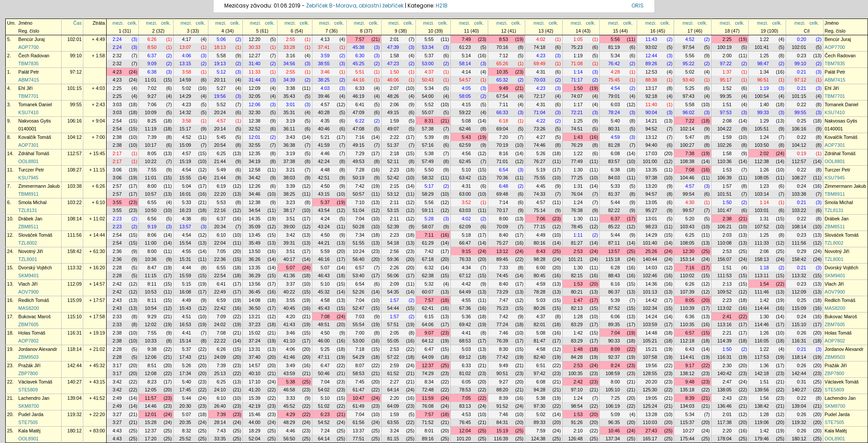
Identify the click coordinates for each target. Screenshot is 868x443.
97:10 (577, 390)
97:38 (651, 178)
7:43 (221, 431)
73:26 (540, 129)
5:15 (187, 284)
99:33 (763, 112)
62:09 (465, 227)
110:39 (687, 308)
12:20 (254, 39)
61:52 (393, 373)
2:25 (727, 39)
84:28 (577, 357)
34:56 (289, 63)
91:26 (577, 422)
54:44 (393, 308)
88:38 (651, 80)
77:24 (503, 324)
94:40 (651, 145)
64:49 (465, 292)
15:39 (254, 398)
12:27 (254, 56)
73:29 (503, 292)
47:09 (358, 112)
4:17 (187, 39)
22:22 (220, 341)
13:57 (185, 227)
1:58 (395, 56)
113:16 (725, 324)
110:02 (687, 275)
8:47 (152, 268)
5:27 (221, 88)
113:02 (725, 308)
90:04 (651, 112)
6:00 (541, 268)
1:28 (578, 316)
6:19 (221, 186)
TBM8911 (29, 194)
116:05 (762, 341)
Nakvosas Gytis (35, 121)
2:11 (395, 202)
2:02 (764, 153)
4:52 (690, 39)
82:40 (540, 357)
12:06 (254, 104)
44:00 (254, 422)
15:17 (185, 129)
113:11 (762, 275)
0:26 (802, 333)
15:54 (185, 243)
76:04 (577, 194)
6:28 (615, 268)
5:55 (429, 39)
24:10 (220, 390)
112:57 (75, 153)
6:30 (360, 56)
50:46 (324, 373)
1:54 (764, 284)
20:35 (185, 422)
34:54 (254, 210)
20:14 (220, 129)
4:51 (187, 316)
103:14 (762, 194)
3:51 (291, 219)
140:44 (650, 259)
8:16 (503, 153)
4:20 (291, 316)
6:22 (360, 121)
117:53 (762, 357)
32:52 (254, 129)
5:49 (221, 170)
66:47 (465, 243)
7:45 (360, 382)
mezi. (118, 23)
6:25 (221, 153)
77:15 (540, 227)
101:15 (75, 88)
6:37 (152, 56)
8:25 (152, 121)
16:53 (185, 324)
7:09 (221, 316)
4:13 (325, 39)
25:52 (185, 439)
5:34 (615, 56)
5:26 (541, 153)
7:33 (503, 268)
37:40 (254, 357)
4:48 (325, 170)
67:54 (503, 96)
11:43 (651, 39)
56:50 (289, 439)
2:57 (117, 186)
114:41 (687, 357)
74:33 (540, 194)
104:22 (725, 129)
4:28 (615, 72)
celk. (133, 23)
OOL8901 (29, 439)
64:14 (393, 390)
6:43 (690, 349)
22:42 (220, 308)
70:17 (503, 210)
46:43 (324, 275)
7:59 (541, 431)
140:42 (725, 373)
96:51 (763, 80)
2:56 (395, 251)
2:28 (117, 268)
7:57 (360, 39)
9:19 (152, 227)
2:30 (727, 365)
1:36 (764, 365)
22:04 (220, 243)
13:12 (651, 137)
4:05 (466, 88)
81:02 (465, 373)
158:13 (762, 259)
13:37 (358, 431)
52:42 (393, 178)
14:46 (150, 406)
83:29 (577, 324)
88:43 (614, 275)
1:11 (578, 235)
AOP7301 (29, 145)
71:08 (577, 63)
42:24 (324, 161)
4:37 (429, 72)
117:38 (725, 422)
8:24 (615, 365)
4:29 (291, 414)
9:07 (429, 333)
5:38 (429, 153)
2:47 (727, 382)
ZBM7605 (29, 324)
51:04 (358, 210)
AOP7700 (29, 47)
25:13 (220, 373)
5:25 (690, 88)
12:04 (465, 431)
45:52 (289, 406)
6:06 (615, 316)
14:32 (185, 112)
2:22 (395, 137)
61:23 (465, 47)
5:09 (615, 414)
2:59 (395, 365)
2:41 (727, 316)
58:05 (465, 96)
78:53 (465, 390)
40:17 (289, 259)
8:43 (541, 251)
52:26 (358, 292)
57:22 (393, 357)
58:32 (428, 178)
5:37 (429, 56)
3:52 (466, 202)
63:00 (465, 194)
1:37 (727, 72)
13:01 (651, 219)
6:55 (152, 202)
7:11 (503, 104)
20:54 (220, 145)
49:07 (393, 129)
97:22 (726, 63)
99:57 (688, 210)
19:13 (220, 63)
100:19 (725, 47)
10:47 (358, 398)
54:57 (465, 80)
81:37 (614, 194)
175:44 (687, 439)
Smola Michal (33, 202)
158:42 (75, 251)
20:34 (220, 227)
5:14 (466, 56)
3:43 (291, 137)
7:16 (360, 137)
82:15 (577, 275)
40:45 (289, 308)
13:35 (651, 170)
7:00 (360, 333)
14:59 (185, 80)
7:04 (360, 219)
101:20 (464, 439)
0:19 (802, 153)
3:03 (117, 104)
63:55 (393, 422)
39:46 (324, 96)
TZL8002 (28, 243)
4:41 (187, 333)
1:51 (727, 104)
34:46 (254, 194)
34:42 (254, 178)
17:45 (185, 390)
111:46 (762, 292)
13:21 (254, 316)
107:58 (650, 357)
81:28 (614, 145)
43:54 (324, 210)
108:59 (613, 373)
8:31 (429, 121)
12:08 (150, 373)
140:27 (75, 382)
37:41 (324, 47)
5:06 (221, 39)
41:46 (289, 357)
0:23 (802, 56)
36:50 (254, 308)
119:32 (75, 414)
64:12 (428, 341)
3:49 (291, 365)
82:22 (614, 210)
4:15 (466, 104)
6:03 (615, 104)
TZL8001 (28, 259)
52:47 (358, 308)
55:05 (393, 341)
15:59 (185, 275)
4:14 (466, 72)
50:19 (358, 178)
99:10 (76, 56)
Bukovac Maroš (35, 316)
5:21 (325, 137)
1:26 (764, 170)
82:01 (540, 324)
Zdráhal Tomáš (34, 153)
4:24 (325, 219)
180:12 (75, 431)
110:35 (687, 324)
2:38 (117, 137)
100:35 (576, 373)
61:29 (428, 243)
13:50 (254, 251)
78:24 (614, 112)
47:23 (393, 63)
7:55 (152, 170)
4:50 (325, 186)
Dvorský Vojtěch (35, 268)
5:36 (466, 316)
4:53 (466, 414)
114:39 (725, 341)
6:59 (221, 300)
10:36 (150, 259)
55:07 (428, 112)
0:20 (802, 39)
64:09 (428, 357)
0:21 (802, 72)
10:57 (150, 194)
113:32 (75, 268)
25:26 (651, 251)
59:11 (428, 210)
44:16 (358, 80)
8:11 (152, 284)
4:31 (541, 72)
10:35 (503, 72)
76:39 (503, 341)
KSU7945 (29, 178)
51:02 (324, 406)
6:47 (429, 349)
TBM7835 (29, 63)
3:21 (291, 170)
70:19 (503, 145)
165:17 (650, 439)
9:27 (152, 96)
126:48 (576, 439)
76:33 (465, 259)
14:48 (651, 333)
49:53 (358, 161)
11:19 (150, 129)
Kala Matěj (30, 431)
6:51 (541, 365)
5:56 (615, 39)
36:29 (254, 275)
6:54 (503, 170)
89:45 (503, 259)
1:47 (578, 300)
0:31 (802, 382)
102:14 (687, 129)
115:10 (75, 316)
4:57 (325, 104)
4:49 (541, 235)
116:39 (501, 439)
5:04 (187, 186)
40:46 (324, 129)
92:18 (651, 96)
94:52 (651, 129)
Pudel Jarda (31, 414)
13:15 (185, 63)
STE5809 (28, 390)
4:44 (187, 268)
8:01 (429, 431)
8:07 (360, 365)
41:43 (289, 324)
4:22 (541, 121)
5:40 (615, 121)
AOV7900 (29, 292)
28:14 (220, 422)
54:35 (393, 292)
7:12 (503, 56)
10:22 (150, 161)
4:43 (117, 431)
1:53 (727, 170)
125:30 (650, 390)
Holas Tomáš (32, 333)
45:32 (324, 292)
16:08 (185, 292)
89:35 (614, 324)
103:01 (762, 210)
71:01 (503, 161)
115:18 (613, 259)
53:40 (358, 275)
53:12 (393, 194)
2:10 (578, 431)
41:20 (254, 390)
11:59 (428, 398)
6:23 (325, 414)
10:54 (150, 308)
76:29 (577, 145)
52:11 (393, 161)
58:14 (465, 63)
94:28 (540, 390)
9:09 (152, 63)
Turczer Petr (31, 170)
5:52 (221, 104)
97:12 (76, 72)
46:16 (324, 259)
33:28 (289, 47)
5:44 (615, 202)
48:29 (289, 422)
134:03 (687, 406)
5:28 (429, 219)
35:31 (289, 112)
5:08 (466, 121)
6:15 (429, 316)
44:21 (324, 243)
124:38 (538, 439)
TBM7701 (29, 96)
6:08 (615, 153)
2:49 (117, 398)
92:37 (614, 357)
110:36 (725, 161)
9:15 (466, 251)
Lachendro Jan (34, 398)
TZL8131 (28, 210)
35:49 (254, 243)
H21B (442, 6)
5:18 (466, 235)
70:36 (503, 178)
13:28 (651, 414)
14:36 (651, 284)
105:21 (650, 341)
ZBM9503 (29, 357)
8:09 (615, 349)
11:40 (651, 104)
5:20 (690, 219)
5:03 (541, 300)
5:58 (221, 56)
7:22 (690, 121)
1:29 (764, 121)
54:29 (358, 357)
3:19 (291, 121)
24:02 (220, 324)
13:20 (651, 186)
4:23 (541, 56)
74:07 (577, 96)
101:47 (725, 210)
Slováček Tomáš (35, 235)
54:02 (324, 390)
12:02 (150, 324)
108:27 (75, 170)
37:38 (289, 161)
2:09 (395, 284)
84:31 (503, 422)
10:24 (358, 251)
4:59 (615, 137)
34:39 (289, 80)
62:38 (428, 275)
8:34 (429, 382)
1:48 (578, 349)
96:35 (614, 422)
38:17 (289, 210)
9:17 (690, 365)
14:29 (185, 96)
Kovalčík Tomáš (35, 137)
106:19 (613, 406)
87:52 (614, 308)
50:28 (358, 227)
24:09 (220, 357)
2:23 (395, 170)
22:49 (220, 292)
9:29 (152, 316)
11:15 (150, 275)
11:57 (150, 398)
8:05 (152, 153)
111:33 (762, 243)
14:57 (254, 365)
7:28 (360, 170)
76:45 (465, 422)
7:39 (152, 137)
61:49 (358, 406)
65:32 (503, 80)
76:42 (614, 63)
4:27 (541, 137)
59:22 (465, 112)
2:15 (395, 186)
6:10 (221, 235)
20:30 (185, 406)
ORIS (638, 6)
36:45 (254, 292)
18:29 (254, 431)
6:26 (152, 39)
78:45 (577, 227)
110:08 (725, 243)
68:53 (465, 341)
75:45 (614, 80)
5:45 (221, 137)
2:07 (395, 88)
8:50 (152, 47)
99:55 (76, 104)
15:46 (254, 414)
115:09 (75, 300)
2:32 (117, 56)
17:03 (651, 153)
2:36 (117, 251)
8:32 (187, 431)
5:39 (429, 137)
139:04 (75, 398)
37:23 (254, 324)
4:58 (325, 300)
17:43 (185, 357)
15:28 (150, 422)
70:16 (503, 47)
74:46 (540, 145)
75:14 (540, 210)
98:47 (763, 63)
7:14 (503, 202)
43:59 (289, 373)
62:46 (465, 129)
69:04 (503, 129)
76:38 (577, 210)
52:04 (254, 439)
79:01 (614, 96)
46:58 (289, 390)
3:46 (325, 72)
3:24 (395, 431)
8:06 (152, 235)
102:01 (75, 39)
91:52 (503, 406)
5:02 (690, 72)
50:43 (428, 80)
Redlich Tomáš (34, 300)
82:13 (577, 308)
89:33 (540, 422)
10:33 (150, 341)
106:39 (725, 178)
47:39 (393, 47)
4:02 (541, 39)
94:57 (651, 194)
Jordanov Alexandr (38, 349)
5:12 (221, 72)
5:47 (690, 137)
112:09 (75, 284)
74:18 (540, 47)
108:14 (75, 219)
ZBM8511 (29, 227)
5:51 (360, 72)
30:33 (254, 47)
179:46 (762, 439)
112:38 (762, 161)
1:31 (578, 186)
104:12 (75, 137)
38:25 (324, 80)
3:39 (291, 186)
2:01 (395, 39)
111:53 (725, 275)
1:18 (764, 268)
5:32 (429, 284)
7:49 (466, 39)
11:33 (254, 72)
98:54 (577, 406)
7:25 (615, 398)
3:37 (291, 284)
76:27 (540, 161)
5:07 (291, 268)
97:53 (726, 112)
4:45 (541, 186)
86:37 (614, 292)
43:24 (324, 227)
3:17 (117, 365)
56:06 (393, 275)
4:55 (187, 251)
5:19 (541, 170)
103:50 (762, 145)
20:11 (220, 80)
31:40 (254, 63)
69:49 (540, 63)
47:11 (324, 357)
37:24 (254, 341)
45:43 (324, 308)
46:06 (393, 80)
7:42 (360, 186)
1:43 (578, 137)
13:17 (651, 88)
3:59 (325, 56)
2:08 (727, 121)
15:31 (185, 259)
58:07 (428, 227)
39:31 (289, 243)
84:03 (614, 178)
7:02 (152, 88)
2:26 (395, 268)
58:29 (428, 194)
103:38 (75, 186)
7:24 (325, 431)
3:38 (291, 88)
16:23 (185, 210)
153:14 (687, 259)
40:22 (289, 292)
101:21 (576, 259)
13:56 (254, 284)
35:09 (254, 227)
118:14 (75, 349)
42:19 (254, 406)
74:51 (577, 129)
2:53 (578, 251)
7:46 (503, 333)
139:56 (762, 390)
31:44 (254, 80)
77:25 (577, 178)
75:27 (503, 243)
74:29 (428, 373)
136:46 (725, 406)
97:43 (688, 96)
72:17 (540, 96)
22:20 (220, 194)
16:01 (185, 194)
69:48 (503, 194)
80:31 (614, 129)
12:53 (651, 72)
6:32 (429, 268)
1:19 (578, 56)
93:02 (651, 47)
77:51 (358, 439)
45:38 (358, 47)
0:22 (802, 104)
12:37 (428, 365)
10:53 (150, 292)
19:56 (220, 96)
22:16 (220, 210)
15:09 (185, 145)
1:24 (764, 137)
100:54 (762, 96)
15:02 (254, 333)
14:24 (651, 316)
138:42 (762, 406)
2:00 (727, 56)
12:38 (254, 121)
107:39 (687, 292)
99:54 (688, 194)
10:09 (150, 112)
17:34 (185, 373)
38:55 (324, 63)
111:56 (75, 235)
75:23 (577, 47)
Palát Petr (29, 72)
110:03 (650, 422)
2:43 (117, 300)
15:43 (185, 308)
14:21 (651, 121)
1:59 (395, 121)
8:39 (503, 398)
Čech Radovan (34, 56)
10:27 (688, 431)
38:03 (289, 178)
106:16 (75, 121)
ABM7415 (29, 80)
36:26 (254, 259)
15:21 (651, 349)
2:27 (395, 382)
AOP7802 (29, 341)
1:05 (578, 39)
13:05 (651, 202)
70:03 (540, 80)
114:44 (762, 308)
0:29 (802, 251)
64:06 (428, 324)
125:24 (650, 406)
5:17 (429, 186)
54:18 (393, 243)
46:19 (358, 96)
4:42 (466, 284)
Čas (77, 23)
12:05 (150, 390)
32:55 (254, 145)
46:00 (324, 341)
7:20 (503, 137)
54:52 (324, 422)
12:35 (254, 153)
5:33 (615, 186)
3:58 (187, 72)
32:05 (254, 96)
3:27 (117, 414)
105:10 (613, 390)
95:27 (651, 210)
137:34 (613, 439)
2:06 (395, 104)
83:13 (465, 406)
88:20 (503, 390)
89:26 (651, 63)
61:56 (358, 422)
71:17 (577, 80)
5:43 (466, 137)
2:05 (395, 333)
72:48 (428, 390)
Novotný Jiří (31, 251)
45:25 (358, 63)
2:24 (117, 39)
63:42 (465, 178)
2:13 (727, 284)
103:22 (75, 202)
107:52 (762, 227)
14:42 (651, 300)
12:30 (688, 251)
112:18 (687, 341)
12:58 (254, 170)
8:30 (503, 349)
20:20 (651, 382)
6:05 (466, 382)
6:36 (690, 316)
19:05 (651, 398)
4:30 (690, 202)
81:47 (540, 341)
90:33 (614, 341)
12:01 (254, 137)
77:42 (503, 357)
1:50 (395, 72)
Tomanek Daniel (35, 104)
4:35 (325, 121)
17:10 (254, 382)
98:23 (651, 227)
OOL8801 (29, 161)
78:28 (540, 292)
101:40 (650, 243)
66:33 (503, 112)
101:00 (650, 161)
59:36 (393, 259)
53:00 (428, 63)
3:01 (291, 104)
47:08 (358, 129)
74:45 (503, 275)
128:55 (650, 373)
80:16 (540, 243)
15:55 (185, 178)
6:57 (360, 268)
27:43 (651, 431)
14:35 (254, 219)
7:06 (152, 104)
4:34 (466, 268)
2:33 (117, 316)
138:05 (725, 390)
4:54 (615, 88)
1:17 (578, 104)
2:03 (727, 235)
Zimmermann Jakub (39, 186)
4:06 (187, 56)
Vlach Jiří (28, 284)
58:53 (358, 373)
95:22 (688, 63)
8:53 (503, 39)
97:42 (540, 373)
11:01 (150, 80)
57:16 (428, 145)
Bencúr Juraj (32, 39)
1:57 (727, 186)
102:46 (650, 275)
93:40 (688, 80)
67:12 (465, 275)
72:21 (577, 112)
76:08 (428, 406)
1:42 (764, 300)
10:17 (150, 145)
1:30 (578, 170)
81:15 (393, 439)
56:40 (358, 259)
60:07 (428, 292)
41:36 (289, 275)
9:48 (690, 382)
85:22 (614, 227)
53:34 (428, 47)
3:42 (291, 235)
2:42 (117, 284)
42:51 (324, 178)
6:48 (503, 186)
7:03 (360, 316)
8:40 (503, 235)
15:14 (185, 341)
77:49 (577, 161)
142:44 (75, 365)
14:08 (254, 300)
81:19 (614, 47)
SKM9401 (29, 275)
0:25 (802, 121)
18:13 (220, 47)
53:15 (393, 210)
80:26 (540, 308)
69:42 (465, 324)
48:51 (324, 324)
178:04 (725, 439)
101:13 (650, 292)
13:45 (254, 235)
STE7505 (28, 422)
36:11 (289, 129)
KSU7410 (29, 112)
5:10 (466, 170)
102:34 (650, 308)
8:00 (152, 186)
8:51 (152, 365)
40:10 (254, 373)
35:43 (289, 96)
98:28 (540, 259)
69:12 (465, 357)
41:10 (289, 341)
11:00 (150, 243)
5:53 (221, 202)
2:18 (395, 153)
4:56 (466, 153)
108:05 (762, 178)
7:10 (360, 202)
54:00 (428, 96)
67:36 (465, 308)
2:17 (117, 153)
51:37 (393, 145)
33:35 (220, 439)
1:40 (764, 104)
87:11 (614, 243)
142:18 (762, 373)
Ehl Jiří (26, 88)
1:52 (727, 88)
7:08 (690, 170)
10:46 (614, 431)
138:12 (687, 373)
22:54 (220, 275)
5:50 (429, 170)
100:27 (687, 145)
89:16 (428, 439)
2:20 (395, 398)
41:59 (324, 145)
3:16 (291, 56)
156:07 (725, 259)
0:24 (802, 186)
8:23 (152, 382)
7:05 (221, 251)
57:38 (428, 129)
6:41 (360, 104)
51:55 (358, 243)
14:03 (651, 268)
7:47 (503, 300)
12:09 (254, 88)
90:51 (503, 373)
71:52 (428, 422)
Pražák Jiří (30, 365)
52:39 (393, 227)
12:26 (254, 186)
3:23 (291, 202)
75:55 (540, 178)
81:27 (577, 243)
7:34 (360, 235)
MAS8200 (29, 308)
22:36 (220, 259)
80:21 (577, 292)
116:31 (75, 333)
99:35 (726, 96)
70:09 (503, 227)
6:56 (152, 219)
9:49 (503, 88)
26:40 (220, 406)
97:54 (688, 47)
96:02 (688, 112)
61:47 (358, 390)
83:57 (614, 161)
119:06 (762, 422)
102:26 (725, 145)
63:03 (465, 210)
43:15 (324, 194)
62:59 (465, 145)
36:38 (289, 145)
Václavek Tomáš (35, 382)
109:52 (725, 292)
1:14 (578, 72)
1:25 (764, 56)
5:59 (325, 251)
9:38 (152, 349)
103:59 (650, 324)
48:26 (393, 96)
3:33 (291, 398)
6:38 (152, 72)
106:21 (725, 227)
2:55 (291, 39)
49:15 (393, 112)
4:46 (325, 153)
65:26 (503, 63)
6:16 (615, 284)
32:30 (254, 112)
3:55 (117, 202)
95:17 (726, 80)
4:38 (187, 219)
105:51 (762, 129)
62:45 (465, 161)
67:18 (428, 259)
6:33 (360, 88)
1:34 (764, 72)
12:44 (651, 56)
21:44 (220, 161)
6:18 (503, 121)
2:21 (727, 333)
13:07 (185, 47)
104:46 (687, 178)
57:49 (428, 161)
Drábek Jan (31, 219)
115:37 (687, 422)
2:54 (117, 121)
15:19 (185, 161)
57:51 (393, 324)
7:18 (360, 349)
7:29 (360, 153)
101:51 (725, 194)
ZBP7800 (28, 373)
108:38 (687, 161)
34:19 (254, 161)
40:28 (324, 112)
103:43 (687, 227)
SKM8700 (29, 406)
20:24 (220, 112)
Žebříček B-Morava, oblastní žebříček (355, 6)
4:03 (325, 88)
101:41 (762, 47)
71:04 (540, 112)
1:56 (764, 398)
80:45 (540, 275)
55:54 (358, 324)
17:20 (150, 439)
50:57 (358, 194)
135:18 (687, 390)
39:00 (289, 227)
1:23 (764, 186)
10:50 (150, 210)
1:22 (764, 39)
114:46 (762, 324)
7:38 (690, 153)
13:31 (254, 349)
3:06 (117, 170)
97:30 (540, 406)
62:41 (428, 308)
